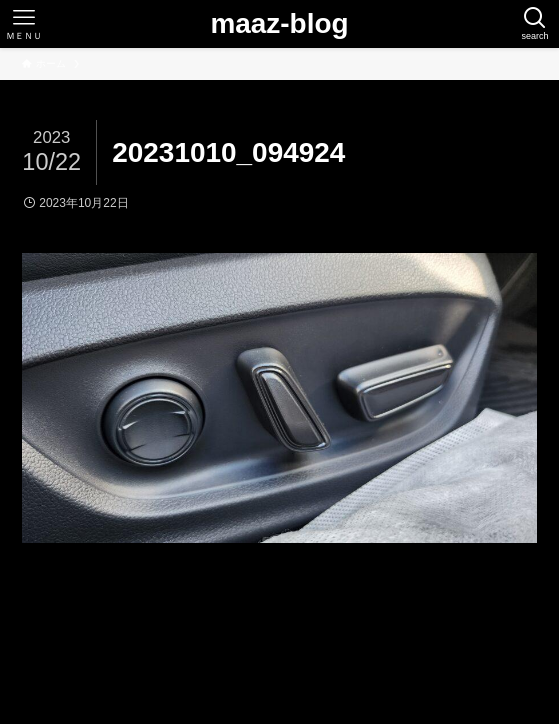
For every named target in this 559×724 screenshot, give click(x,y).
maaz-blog (279, 24)
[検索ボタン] (535, 24)
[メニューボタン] (24, 24)
